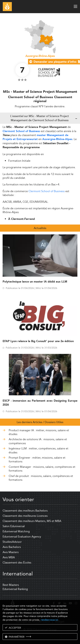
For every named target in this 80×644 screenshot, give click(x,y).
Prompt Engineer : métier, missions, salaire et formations (37, 460)
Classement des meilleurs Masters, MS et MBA (32, 521)
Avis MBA (9, 557)
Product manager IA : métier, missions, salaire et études (39, 432)
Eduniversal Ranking (15, 589)
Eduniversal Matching (16, 531)
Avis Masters (11, 552)
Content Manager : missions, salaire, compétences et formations (42, 469)
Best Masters (11, 585)
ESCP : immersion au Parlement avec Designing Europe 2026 (40, 403)
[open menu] (75, 6)
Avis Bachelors (12, 547)
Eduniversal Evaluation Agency (22, 537)
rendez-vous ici (49, 620)
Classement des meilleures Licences (25, 516)
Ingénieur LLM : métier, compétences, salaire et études (39, 451)
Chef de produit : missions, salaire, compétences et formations (41, 478)
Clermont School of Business (22, 131)
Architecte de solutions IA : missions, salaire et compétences (38, 441)
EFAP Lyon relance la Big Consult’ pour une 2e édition (38, 341)
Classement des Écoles (17, 563)
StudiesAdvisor (12, 542)
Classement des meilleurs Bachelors (25, 511)
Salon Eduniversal (14, 526)
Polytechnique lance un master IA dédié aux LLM (35, 282)
